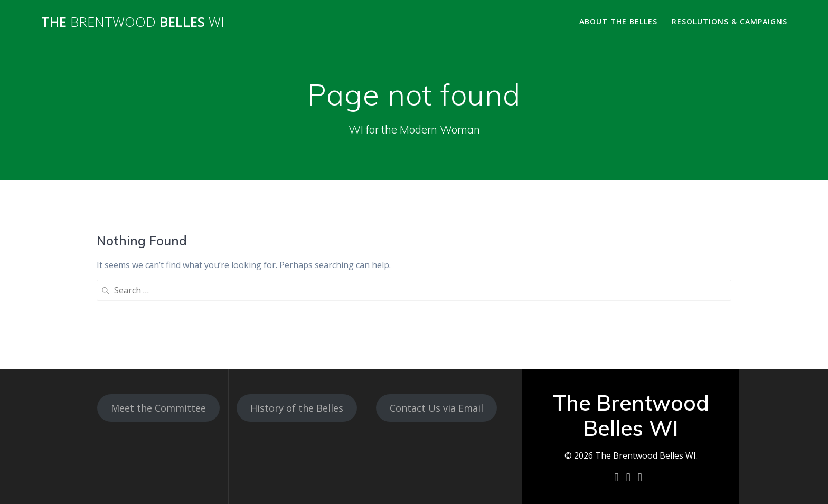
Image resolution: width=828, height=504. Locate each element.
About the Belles (618, 21)
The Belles (133, 22)
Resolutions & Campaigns (730, 21)
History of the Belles (297, 408)
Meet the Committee (158, 408)
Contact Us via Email (436, 408)
